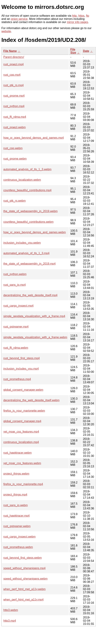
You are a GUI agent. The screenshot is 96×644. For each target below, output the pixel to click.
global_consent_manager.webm (23, 390)
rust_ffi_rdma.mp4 (15, 117)
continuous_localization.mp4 (21, 442)
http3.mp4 (10, 621)
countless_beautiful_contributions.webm (28, 222)
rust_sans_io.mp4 (14, 285)
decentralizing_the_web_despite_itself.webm (31, 400)
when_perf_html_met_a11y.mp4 (23, 600)
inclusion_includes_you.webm (22, 243)
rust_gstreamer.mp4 (16, 327)
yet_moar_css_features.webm (22, 463)
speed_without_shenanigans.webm (25, 579)
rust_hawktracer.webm (18, 453)
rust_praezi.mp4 (14, 64)
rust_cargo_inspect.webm (19, 537)
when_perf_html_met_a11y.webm (24, 589)
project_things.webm (16, 474)
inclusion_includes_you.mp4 (21, 369)
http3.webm (11, 610)
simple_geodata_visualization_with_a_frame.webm (35, 337)
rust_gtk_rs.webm (14, 201)
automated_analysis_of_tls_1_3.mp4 (26, 253)
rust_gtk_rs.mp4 (14, 85)
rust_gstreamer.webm (17, 526)
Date (86, 51)
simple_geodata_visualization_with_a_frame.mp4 (34, 316)
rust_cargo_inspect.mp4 (18, 306)
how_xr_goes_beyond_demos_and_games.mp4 (34, 138)
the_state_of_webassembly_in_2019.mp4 (29, 264)
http (74, 16)
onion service (19, 19)
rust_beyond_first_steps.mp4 (21, 358)
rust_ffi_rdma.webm (16, 348)
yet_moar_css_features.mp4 (21, 432)
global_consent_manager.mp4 (22, 421)
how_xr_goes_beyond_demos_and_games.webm (35, 232)
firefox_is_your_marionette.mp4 (23, 484)
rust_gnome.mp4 (14, 96)
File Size (73, 51)
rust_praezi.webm (14, 127)
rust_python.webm (15, 274)
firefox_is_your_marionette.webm (24, 411)
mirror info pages (77, 22)
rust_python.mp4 (14, 106)
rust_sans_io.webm (16, 505)
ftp (88, 16)
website (6, 31)
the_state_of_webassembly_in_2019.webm (30, 211)
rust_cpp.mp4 (12, 75)
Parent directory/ (14, 57)
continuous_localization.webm (22, 180)
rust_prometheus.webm (18, 547)
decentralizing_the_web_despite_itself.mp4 (30, 295)
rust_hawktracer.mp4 (17, 516)
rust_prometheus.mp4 (17, 379)
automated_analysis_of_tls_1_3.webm (27, 169)
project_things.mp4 (15, 495)
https (81, 16)
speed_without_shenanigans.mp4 (24, 568)
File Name (10, 51)
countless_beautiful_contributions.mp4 (27, 190)
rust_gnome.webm (15, 159)
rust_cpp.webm (13, 148)
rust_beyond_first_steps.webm (23, 558)
